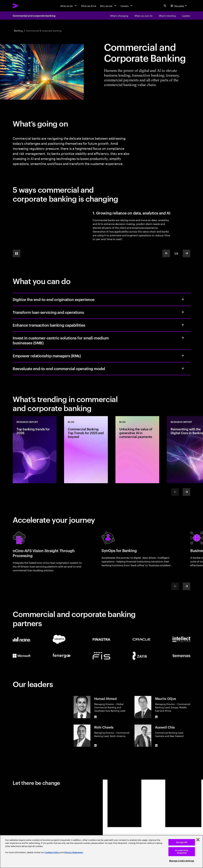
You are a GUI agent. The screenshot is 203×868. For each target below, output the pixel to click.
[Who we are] (108, 6)
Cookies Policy (52, 852)
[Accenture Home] (22, 6)
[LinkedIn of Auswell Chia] (156, 745)
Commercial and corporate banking (34, 15)
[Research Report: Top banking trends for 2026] (35, 450)
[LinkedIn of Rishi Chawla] (95, 745)
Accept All (182, 842)
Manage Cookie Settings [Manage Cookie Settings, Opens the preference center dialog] (182, 861)
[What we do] (69, 6)
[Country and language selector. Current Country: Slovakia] (179, 6)
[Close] (198, 840)
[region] (101, 852)
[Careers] (127, 6)
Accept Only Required (182, 852)
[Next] (187, 492)
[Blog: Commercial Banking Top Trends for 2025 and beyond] (86, 450)
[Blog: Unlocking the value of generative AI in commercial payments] (137, 450)
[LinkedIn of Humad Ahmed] (95, 717)
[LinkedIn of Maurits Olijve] (156, 717)
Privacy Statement (74, 852)
